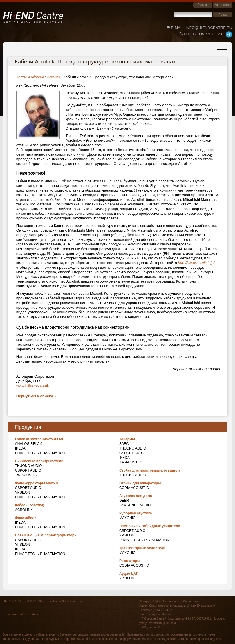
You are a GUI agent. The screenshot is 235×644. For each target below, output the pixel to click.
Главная (203, 5)
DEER (124, 501)
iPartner (33, 614)
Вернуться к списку (35, 396)
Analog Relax (29, 444)
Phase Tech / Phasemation (40, 453)
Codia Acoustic (134, 488)
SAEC (124, 444)
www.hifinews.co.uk (33, 386)
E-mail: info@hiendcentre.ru (201, 28)
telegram (229, 34)
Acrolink (24, 510)
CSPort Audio (28, 470)
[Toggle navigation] (222, 50)
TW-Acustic (26, 475)
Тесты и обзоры (30, 77)
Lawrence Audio (135, 505)
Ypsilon (23, 492)
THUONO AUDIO (29, 466)
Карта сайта (223, 5)
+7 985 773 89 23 (203, 34)
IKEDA (20, 448)
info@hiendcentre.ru (68, 601)
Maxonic (127, 518)
